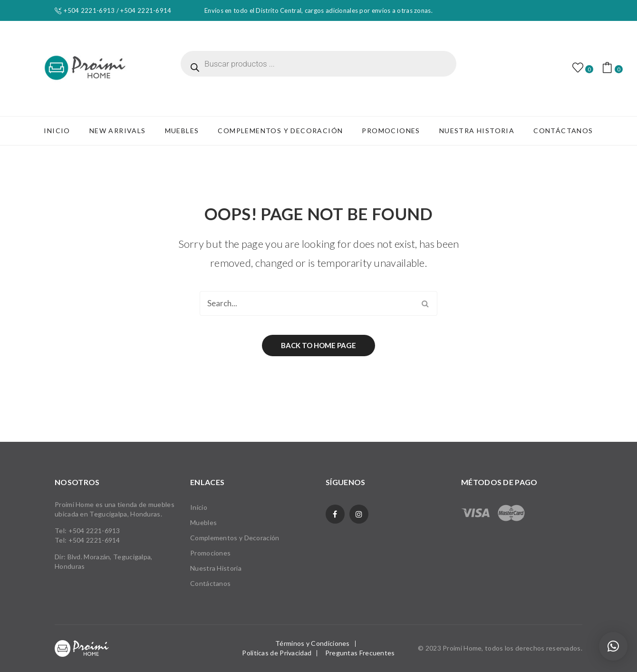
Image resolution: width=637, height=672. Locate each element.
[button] (613, 646)
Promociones (210, 553)
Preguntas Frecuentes (360, 653)
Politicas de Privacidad (277, 653)
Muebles (203, 522)
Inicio (199, 507)
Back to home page (318, 345)
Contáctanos (210, 583)
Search (425, 303)
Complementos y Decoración (235, 538)
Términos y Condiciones (313, 643)
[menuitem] (57, 131)
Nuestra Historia (216, 568)
